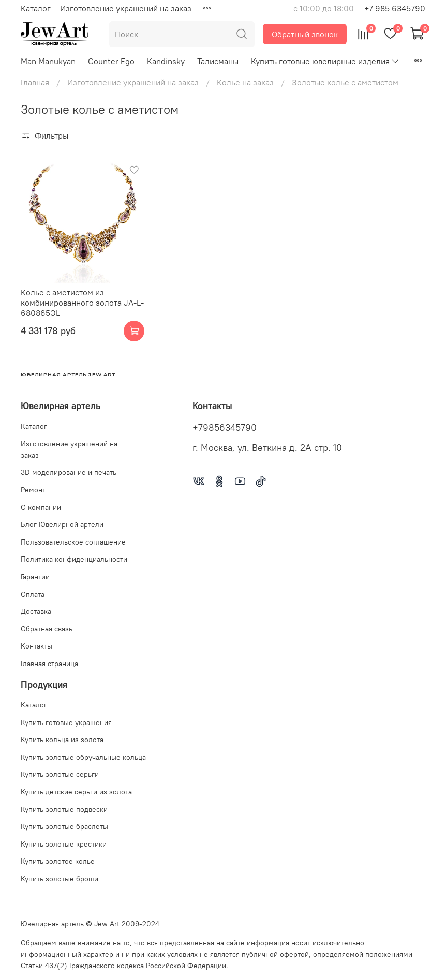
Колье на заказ (245, 82)
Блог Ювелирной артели (62, 524)
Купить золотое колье (58, 861)
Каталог (36, 8)
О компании (41, 507)
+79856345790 (225, 428)
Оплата (33, 594)
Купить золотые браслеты (64, 826)
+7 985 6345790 (395, 8)
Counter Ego (111, 61)
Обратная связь (47, 629)
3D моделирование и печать (69, 472)
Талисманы (218, 61)
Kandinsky (166, 61)
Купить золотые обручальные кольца (83, 757)
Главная (35, 82)
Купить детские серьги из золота (76, 792)
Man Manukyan (48, 61)
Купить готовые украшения (66, 722)
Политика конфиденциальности (74, 559)
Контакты (36, 646)
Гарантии (35, 577)
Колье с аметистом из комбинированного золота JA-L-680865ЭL (82, 303)
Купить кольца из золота (62, 740)
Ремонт (33, 490)
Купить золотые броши (60, 879)
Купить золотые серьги (60, 774)
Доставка (36, 611)
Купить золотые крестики (64, 844)
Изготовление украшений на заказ (126, 8)
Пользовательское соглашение (73, 542)
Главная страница (49, 664)
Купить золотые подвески (64, 809)
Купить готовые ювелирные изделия (325, 61)
